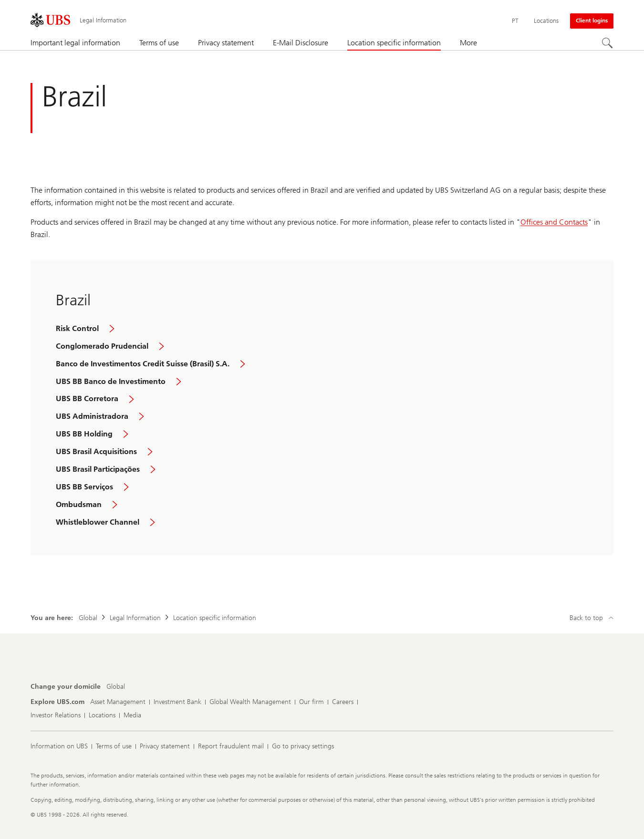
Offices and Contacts (554, 222)
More (468, 43)
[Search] (608, 43)
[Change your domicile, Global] (116, 687)
